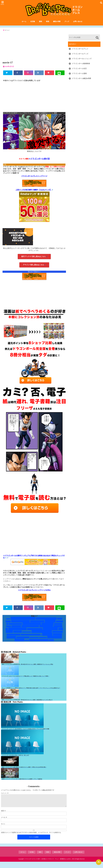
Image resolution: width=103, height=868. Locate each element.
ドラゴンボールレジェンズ (82, 62)
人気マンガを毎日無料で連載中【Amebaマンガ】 (34, 193)
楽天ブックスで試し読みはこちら (34, 260)
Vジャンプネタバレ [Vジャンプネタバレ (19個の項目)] (23, 622)
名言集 (33, 22)
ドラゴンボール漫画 (79, 77)
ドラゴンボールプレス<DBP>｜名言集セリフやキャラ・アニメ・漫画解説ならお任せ (48, 865)
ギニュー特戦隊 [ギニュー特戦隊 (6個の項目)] (37, 625)
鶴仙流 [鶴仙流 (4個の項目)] (51, 644)
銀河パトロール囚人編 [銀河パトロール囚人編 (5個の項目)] (39, 644)
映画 (48, 22)
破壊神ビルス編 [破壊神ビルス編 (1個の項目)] (43, 641)
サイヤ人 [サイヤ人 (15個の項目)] (50, 625)
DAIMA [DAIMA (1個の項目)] (8, 623)
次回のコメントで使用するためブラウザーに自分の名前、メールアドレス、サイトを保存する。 (32, 839)
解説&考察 (57, 22)
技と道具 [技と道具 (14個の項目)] (47, 638)
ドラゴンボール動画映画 (81, 67)
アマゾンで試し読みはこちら (34, 268)
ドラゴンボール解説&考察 (82, 82)
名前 (3, 817)
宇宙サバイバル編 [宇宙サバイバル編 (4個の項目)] (13, 638)
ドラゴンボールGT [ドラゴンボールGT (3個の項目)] (15, 628)
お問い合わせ (78, 22)
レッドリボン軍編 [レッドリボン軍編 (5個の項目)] (35, 633)
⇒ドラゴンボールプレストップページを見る (34, 594)
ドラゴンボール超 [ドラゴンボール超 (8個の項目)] (32, 628)
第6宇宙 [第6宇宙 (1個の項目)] (27, 644)
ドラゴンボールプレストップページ (34, 180)
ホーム (24, 22)
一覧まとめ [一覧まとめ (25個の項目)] (50, 633)
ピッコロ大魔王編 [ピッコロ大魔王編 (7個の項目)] (30, 630)
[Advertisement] (34, 49)
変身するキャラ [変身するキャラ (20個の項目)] (42, 635)
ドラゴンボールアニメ (80, 52)
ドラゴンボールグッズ (80, 57)
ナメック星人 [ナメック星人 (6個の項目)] (47, 628)
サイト (3, 830)
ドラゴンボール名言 (79, 72)
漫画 (40, 22)
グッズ (67, 22)
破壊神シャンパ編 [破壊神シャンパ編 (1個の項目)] (34, 641)
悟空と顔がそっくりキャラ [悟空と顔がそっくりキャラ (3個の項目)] (31, 638)
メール (4, 824)
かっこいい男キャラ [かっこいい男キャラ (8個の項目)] (46, 622)
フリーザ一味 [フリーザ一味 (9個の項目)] (46, 630)
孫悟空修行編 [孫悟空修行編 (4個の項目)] (58, 636)
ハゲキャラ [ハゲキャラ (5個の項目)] (16, 630)
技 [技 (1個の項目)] (41, 639)
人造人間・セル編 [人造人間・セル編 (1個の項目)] (27, 636)
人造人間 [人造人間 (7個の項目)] (18, 636)
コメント (5, 797)
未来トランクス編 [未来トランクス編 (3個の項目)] (23, 641)
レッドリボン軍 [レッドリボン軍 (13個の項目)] (17, 633)
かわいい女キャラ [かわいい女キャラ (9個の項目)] (20, 625)
